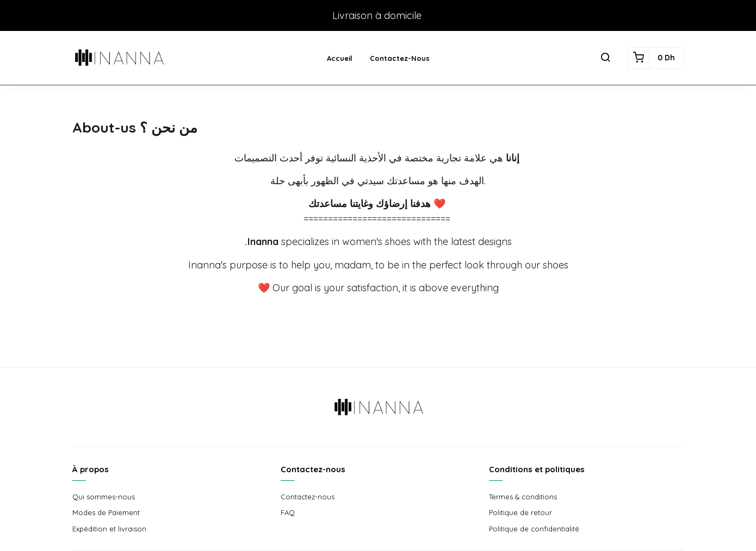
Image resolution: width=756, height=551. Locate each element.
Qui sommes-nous (104, 497)
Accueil (340, 58)
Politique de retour (520, 512)
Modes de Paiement (106, 512)
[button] (605, 58)
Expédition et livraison (109, 529)
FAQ (288, 512)
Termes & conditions (523, 497)
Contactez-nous (400, 58)
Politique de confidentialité (534, 529)
